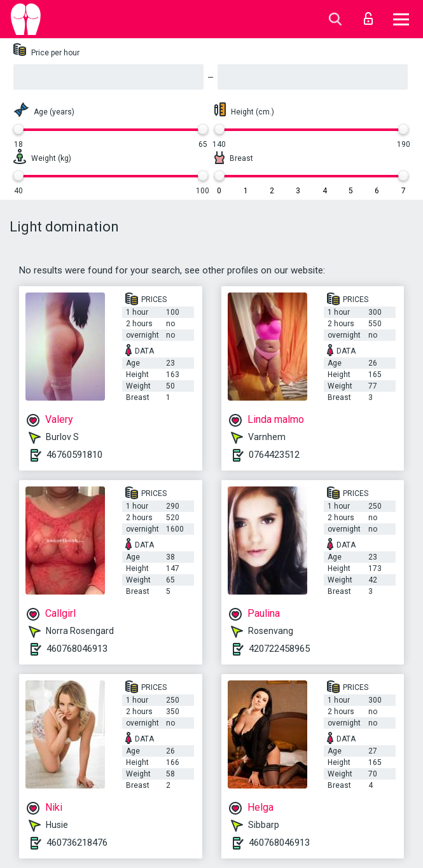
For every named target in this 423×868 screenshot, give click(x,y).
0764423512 (274, 455)
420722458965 (279, 649)
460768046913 (77, 649)
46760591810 (74, 455)
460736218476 (77, 843)
